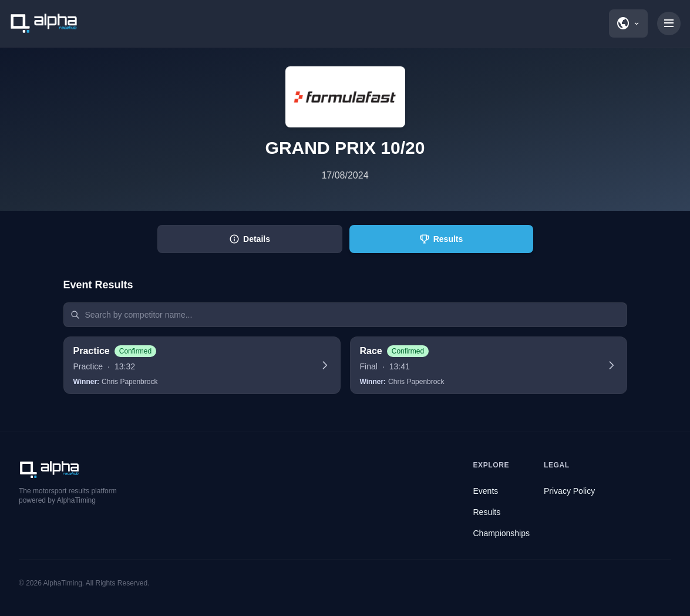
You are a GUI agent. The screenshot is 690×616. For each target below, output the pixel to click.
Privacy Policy (569, 491)
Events (486, 491)
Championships (502, 533)
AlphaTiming (63, 583)
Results (487, 512)
